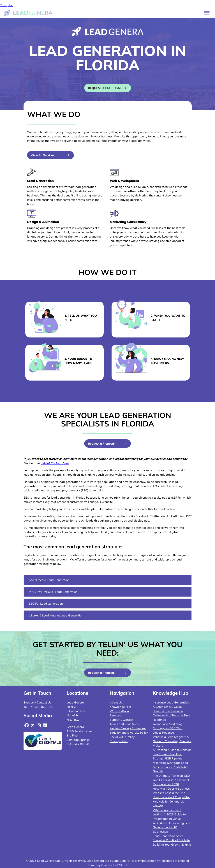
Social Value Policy (122, 737)
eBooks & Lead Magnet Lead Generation (56, 615)
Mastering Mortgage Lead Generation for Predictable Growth (171, 767)
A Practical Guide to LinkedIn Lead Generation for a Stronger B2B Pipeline (172, 754)
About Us (116, 702)
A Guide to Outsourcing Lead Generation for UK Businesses (172, 827)
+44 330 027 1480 (42, 707)
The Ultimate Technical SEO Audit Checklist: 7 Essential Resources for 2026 (171, 780)
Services (115, 715)
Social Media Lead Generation (49, 580)
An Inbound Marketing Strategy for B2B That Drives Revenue (168, 728)
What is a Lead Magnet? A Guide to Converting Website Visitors (172, 741)
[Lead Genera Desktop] (28, 12)
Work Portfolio (119, 711)
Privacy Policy (119, 741)
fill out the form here (55, 463)
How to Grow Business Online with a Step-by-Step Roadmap (171, 715)
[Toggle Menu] (207, 13)
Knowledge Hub (120, 707)
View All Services (43, 155)
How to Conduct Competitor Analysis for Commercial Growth (171, 801)
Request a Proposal (101, 444)
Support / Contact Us (37, 702)
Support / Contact (122, 720)
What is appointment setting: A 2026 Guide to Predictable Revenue (169, 814)
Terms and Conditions (124, 724)
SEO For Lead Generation (46, 604)
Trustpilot (6, 5)
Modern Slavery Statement (128, 728)
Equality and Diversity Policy (129, 733)
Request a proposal (105, 88)
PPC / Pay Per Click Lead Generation (53, 592)
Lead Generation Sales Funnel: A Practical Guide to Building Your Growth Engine (172, 840)
